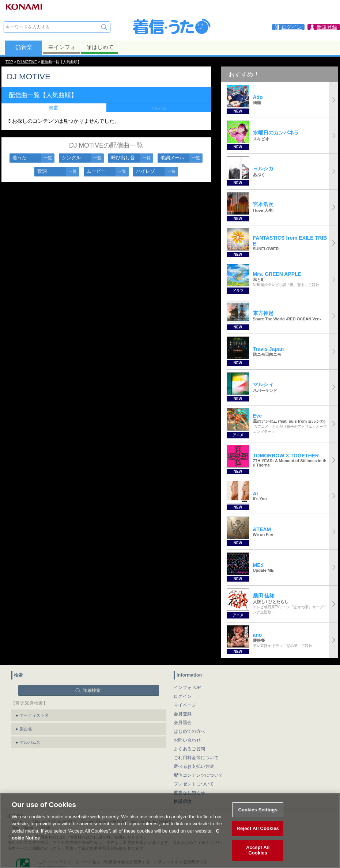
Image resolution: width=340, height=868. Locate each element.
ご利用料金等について (196, 758)
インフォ (62, 47)
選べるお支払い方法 (194, 766)
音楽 (24, 47)
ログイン (183, 696)
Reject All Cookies (258, 846)
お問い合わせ (187, 740)
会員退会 (183, 723)
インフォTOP (187, 688)
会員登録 (183, 714)
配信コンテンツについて (198, 775)
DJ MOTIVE (27, 62)
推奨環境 (183, 802)
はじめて (100, 47)
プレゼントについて (194, 784)
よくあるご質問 (189, 749)
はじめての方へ (189, 731)
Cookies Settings (258, 827)
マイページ (185, 705)
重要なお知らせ (189, 793)
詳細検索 (92, 690)
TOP (9, 62)
